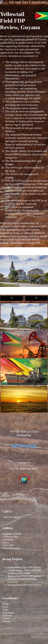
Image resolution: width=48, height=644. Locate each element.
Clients (6, 618)
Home (6, 604)
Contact (6, 621)
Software (7, 615)
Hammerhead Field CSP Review (24, 576)
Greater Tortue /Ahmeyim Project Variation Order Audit (25, 572)
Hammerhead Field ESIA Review (25, 585)
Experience (8, 613)
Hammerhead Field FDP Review (24, 567)
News (5, 607)
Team (5, 610)
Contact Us (24, 462)
